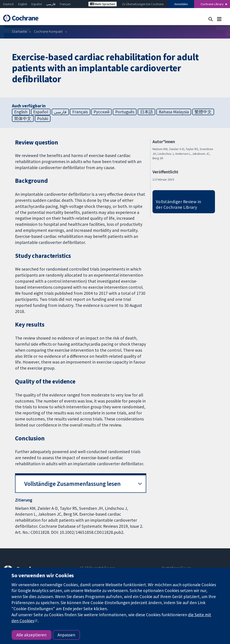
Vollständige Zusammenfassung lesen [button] (72, 484)
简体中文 (23, 118)
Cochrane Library (212, 4)
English (23, 4)
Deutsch (8, 4)
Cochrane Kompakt (48, 31)
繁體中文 (203, 112)
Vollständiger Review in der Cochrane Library (179, 204)
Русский (102, 112)
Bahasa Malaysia (174, 112)
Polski (43, 118)
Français (65, 4)
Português (125, 112)
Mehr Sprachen (103, 4)
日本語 (147, 112)
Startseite (19, 31)
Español (37, 4)
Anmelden (181, 4)
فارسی (51, 4)
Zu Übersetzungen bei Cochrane (143, 4)
